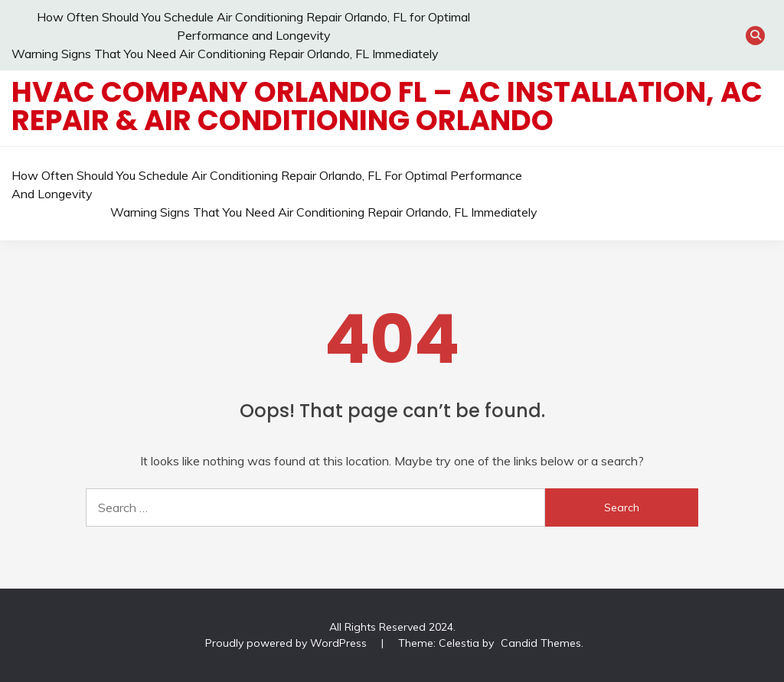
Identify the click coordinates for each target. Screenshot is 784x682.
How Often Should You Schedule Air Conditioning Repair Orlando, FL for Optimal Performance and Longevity (267, 184)
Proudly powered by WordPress (287, 643)
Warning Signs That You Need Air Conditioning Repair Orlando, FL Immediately (225, 54)
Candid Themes (541, 643)
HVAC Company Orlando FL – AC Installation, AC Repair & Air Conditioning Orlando (387, 106)
